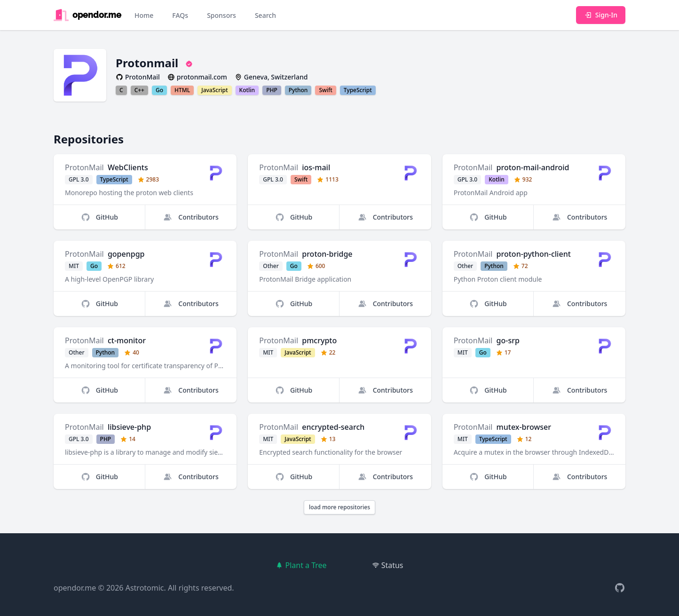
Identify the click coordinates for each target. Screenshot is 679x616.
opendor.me (75, 588)
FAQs (180, 15)
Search (265, 15)
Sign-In (601, 15)
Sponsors (221, 15)
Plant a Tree (301, 565)
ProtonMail (84, 167)
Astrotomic (145, 588)
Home (144, 15)
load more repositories (339, 507)
